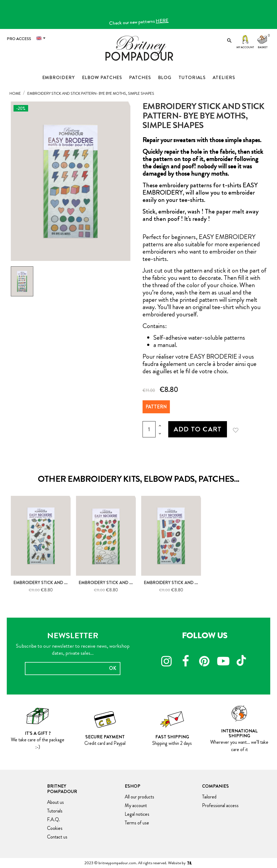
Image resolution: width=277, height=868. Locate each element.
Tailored (209, 797)
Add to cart (198, 429)
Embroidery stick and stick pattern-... (57, 583)
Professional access (220, 805)
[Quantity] (149, 429)
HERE (164, 23)
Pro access (19, 39)
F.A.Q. (54, 820)
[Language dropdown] (42, 38)
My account (245, 47)
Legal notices (137, 814)
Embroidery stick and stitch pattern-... (124, 583)
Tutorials (55, 811)
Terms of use (137, 823)
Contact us (57, 837)
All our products (139, 797)
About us (55, 802)
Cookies (55, 828)
